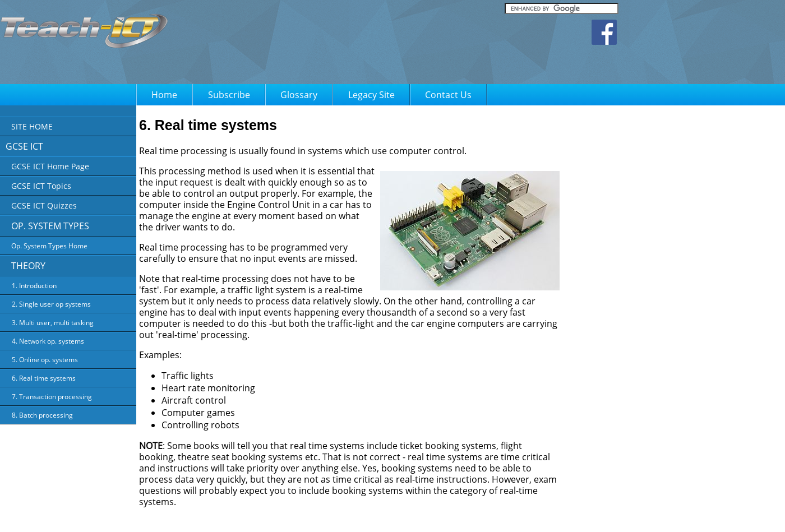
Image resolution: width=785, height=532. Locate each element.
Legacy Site (371, 95)
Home (164, 95)
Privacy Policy (373, 516)
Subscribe (229, 95)
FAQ (457, 516)
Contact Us (448, 95)
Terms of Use (421, 516)
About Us (329, 516)
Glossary (299, 95)
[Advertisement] (735, 277)
